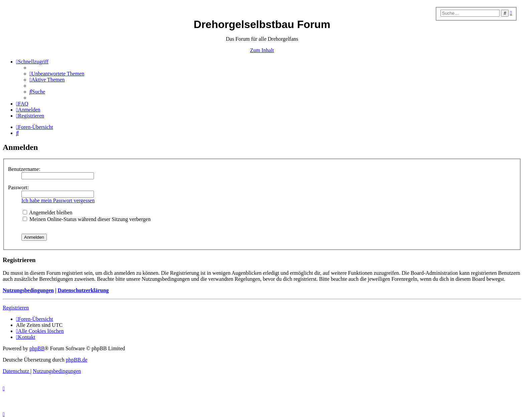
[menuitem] (57, 74)
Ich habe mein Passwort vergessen (58, 200)
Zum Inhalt (262, 50)
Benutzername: (24, 169)
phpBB (37, 348)
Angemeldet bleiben (47, 213)
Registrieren (16, 308)
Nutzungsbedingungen (28, 290)
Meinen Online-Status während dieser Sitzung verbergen (87, 219)
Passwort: (18, 187)
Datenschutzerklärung (83, 290)
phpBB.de (77, 360)
